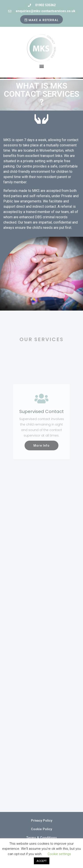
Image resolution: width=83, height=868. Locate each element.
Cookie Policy (41, 829)
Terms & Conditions (41, 838)
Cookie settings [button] (59, 854)
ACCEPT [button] (42, 861)
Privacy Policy (42, 821)
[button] (41, 66)
